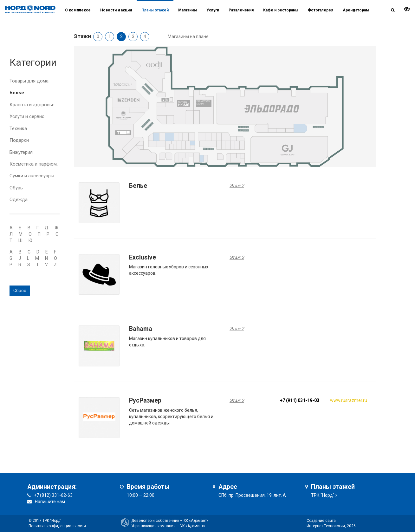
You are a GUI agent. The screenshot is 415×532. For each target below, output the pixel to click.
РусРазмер (145, 401)
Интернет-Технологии (326, 526)
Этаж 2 (237, 186)
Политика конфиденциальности (57, 526)
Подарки (19, 140)
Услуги (213, 10)
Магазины (188, 10)
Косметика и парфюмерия (38, 164)
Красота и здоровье (32, 105)
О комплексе (78, 10)
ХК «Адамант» (196, 521)
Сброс (20, 291)
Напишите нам (50, 502)
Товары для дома (29, 81)
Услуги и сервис (27, 116)
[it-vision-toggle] (407, 9)
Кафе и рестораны (281, 10)
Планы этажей (155, 10)
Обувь (16, 188)
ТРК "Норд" (323, 495)
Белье (17, 93)
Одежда (19, 200)
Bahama (141, 329)
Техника (18, 128)
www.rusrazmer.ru (349, 400)
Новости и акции (116, 10)
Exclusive (143, 257)
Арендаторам (356, 10)
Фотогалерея (321, 10)
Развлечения (241, 10)
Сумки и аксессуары (32, 176)
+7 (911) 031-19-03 (300, 400)
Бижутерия (21, 152)
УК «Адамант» (193, 526)
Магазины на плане (188, 36)
